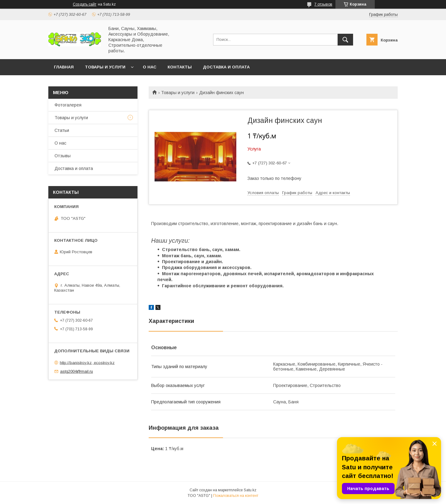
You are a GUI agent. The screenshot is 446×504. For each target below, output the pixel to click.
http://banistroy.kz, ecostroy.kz (87, 362)
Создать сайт (85, 4)
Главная (64, 67)
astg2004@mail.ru (77, 371)
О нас (150, 67)
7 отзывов (323, 4)
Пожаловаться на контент (236, 496)
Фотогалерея (68, 105)
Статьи (62, 130)
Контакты (180, 67)
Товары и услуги (105, 67)
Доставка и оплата (226, 67)
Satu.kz (250, 490)
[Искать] (345, 40)
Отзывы (63, 156)
